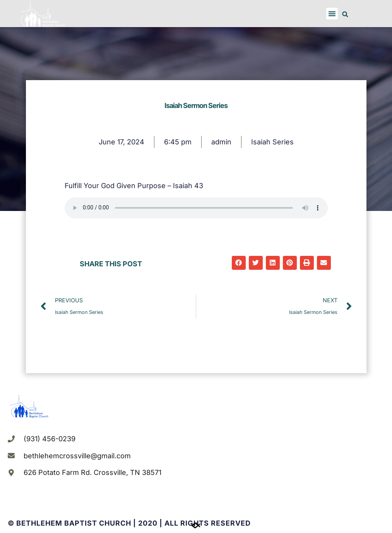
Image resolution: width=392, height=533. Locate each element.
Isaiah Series (272, 142)
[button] (332, 14)
